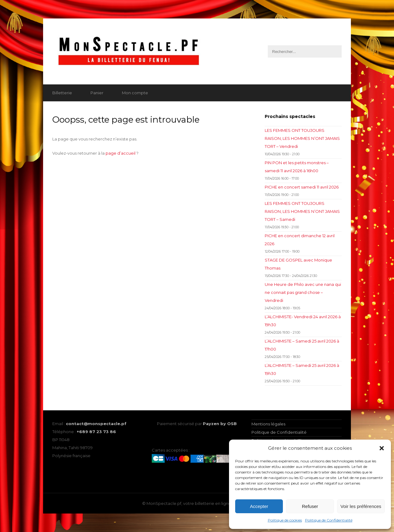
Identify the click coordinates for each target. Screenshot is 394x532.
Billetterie (62, 93)
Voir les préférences (361, 506)
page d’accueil (121, 153)
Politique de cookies (285, 520)
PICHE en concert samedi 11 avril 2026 (302, 187)
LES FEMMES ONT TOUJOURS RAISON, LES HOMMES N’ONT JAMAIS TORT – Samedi (302, 211)
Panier (97, 93)
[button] (382, 448)
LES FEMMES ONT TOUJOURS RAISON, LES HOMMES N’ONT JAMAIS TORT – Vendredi (302, 138)
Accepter (259, 506)
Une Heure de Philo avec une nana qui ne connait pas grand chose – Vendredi (303, 292)
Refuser (310, 506)
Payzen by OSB (220, 424)
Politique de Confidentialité (329, 520)
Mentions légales (268, 424)
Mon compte (135, 93)
